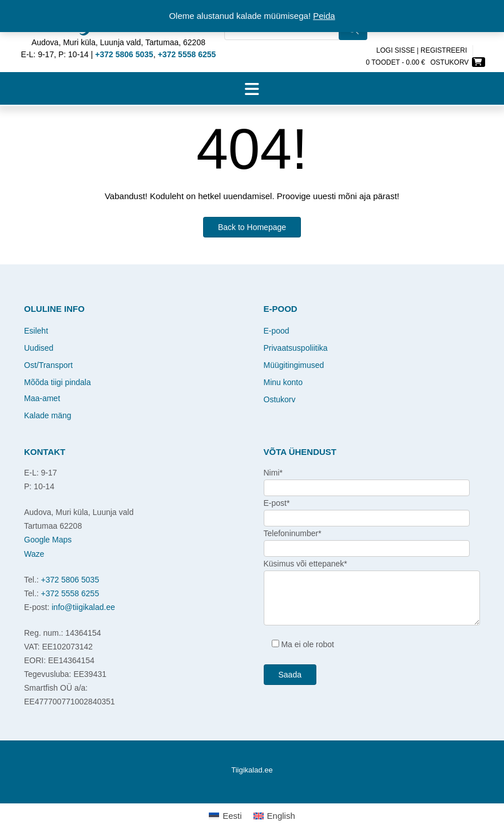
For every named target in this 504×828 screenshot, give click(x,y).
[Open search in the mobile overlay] (296, 36)
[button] (252, 89)
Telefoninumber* (293, 533)
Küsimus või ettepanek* (305, 564)
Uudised (39, 348)
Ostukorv (280, 399)
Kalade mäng (48, 415)
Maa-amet (42, 398)
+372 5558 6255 (70, 593)
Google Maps (48, 540)
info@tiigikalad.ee (83, 607)
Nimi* (273, 473)
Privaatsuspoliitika (296, 348)
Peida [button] (324, 16)
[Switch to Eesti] (225, 816)
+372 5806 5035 (70, 580)
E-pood (277, 331)
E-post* (277, 503)
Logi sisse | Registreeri (422, 50)
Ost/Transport (48, 365)
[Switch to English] (274, 816)
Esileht (36, 331)
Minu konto (283, 382)
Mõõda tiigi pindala (57, 382)
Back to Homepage (252, 227)
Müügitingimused (294, 365)
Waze (34, 554)
